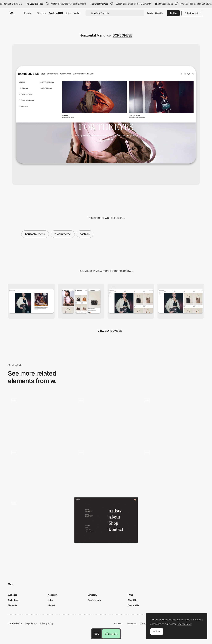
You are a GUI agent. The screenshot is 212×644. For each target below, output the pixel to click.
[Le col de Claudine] (106, 418)
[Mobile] (81, 301)
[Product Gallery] (181, 301)
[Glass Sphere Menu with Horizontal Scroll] (172, 470)
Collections (13, 600)
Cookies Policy (15, 623)
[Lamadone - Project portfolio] (40, 520)
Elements (13, 605)
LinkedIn (144, 623)
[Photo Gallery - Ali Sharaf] (40, 470)
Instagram (132, 623)
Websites (13, 595)
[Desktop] (31, 301)
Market (77, 13)
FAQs (130, 595)
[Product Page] (131, 301)
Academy (56, 13)
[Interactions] (172, 419)
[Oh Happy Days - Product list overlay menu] (106, 470)
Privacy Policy (47, 623)
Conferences (94, 600)
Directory (41, 13)
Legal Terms (31, 623)
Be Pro (173, 13)
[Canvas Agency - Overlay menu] (106, 520)
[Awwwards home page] (97, 634)
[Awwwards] (12, 13)
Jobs (68, 13)
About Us (132, 600)
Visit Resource (111, 634)
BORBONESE (122, 35)
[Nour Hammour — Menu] (40, 419)
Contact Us (133, 605)
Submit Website (192, 13)
